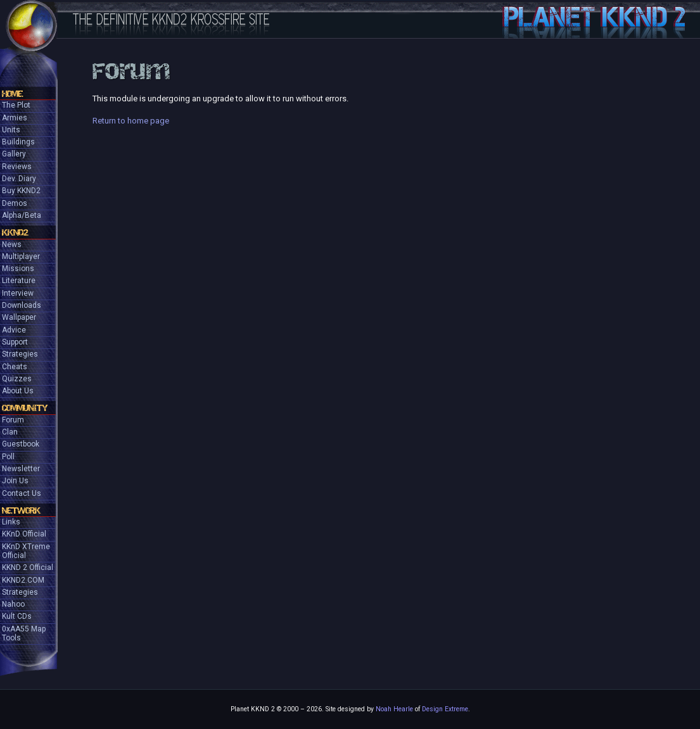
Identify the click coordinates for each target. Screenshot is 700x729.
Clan (10, 432)
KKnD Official (24, 534)
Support (15, 342)
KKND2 (15, 232)
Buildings (18, 142)
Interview (18, 293)
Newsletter (21, 469)
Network (21, 510)
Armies (15, 118)
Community (25, 408)
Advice (14, 330)
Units (11, 130)
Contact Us (22, 493)
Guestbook (21, 444)
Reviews (17, 167)
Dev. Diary (19, 179)
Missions (18, 269)
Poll (8, 457)
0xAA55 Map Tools (24, 633)
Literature (19, 281)
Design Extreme (445, 709)
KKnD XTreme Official (26, 551)
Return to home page (131, 121)
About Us (18, 391)
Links (11, 522)
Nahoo (13, 604)
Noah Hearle (394, 709)
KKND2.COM (23, 580)
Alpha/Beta (22, 215)
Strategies (20, 354)
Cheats (15, 367)
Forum (13, 420)
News (12, 244)
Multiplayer (21, 257)
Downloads (22, 305)
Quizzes (17, 379)
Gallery (14, 154)
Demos (15, 203)
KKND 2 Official (28, 567)
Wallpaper (19, 317)
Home (12, 94)
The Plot (16, 105)
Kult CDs (17, 616)
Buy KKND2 (21, 191)
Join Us (15, 481)
